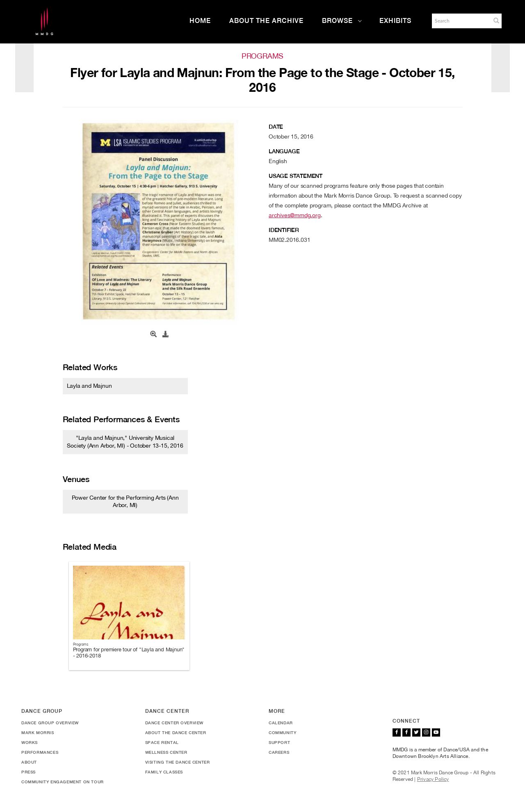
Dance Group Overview (50, 723)
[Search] (461, 21)
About (29, 762)
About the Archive (266, 21)
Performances (40, 752)
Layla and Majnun (89, 386)
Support (279, 742)
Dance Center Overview (175, 723)
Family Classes (164, 772)
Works (30, 742)
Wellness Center (166, 752)
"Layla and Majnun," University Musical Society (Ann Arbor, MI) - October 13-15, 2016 (125, 441)
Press (29, 772)
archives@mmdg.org (295, 215)
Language (284, 151)
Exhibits (395, 21)
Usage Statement (296, 176)
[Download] (166, 334)
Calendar (281, 723)
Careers (279, 752)
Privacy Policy (433, 779)
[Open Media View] (153, 334)
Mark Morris (38, 732)
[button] (496, 20)
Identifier (284, 230)
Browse (342, 21)
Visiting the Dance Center (178, 762)
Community (282, 732)
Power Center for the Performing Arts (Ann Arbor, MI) (125, 501)
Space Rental (162, 742)
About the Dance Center (176, 732)
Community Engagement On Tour (63, 782)
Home (200, 21)
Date (276, 127)
